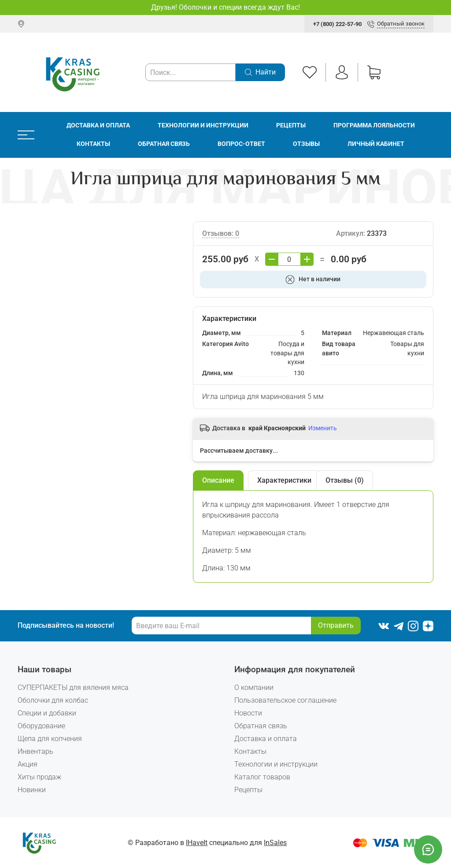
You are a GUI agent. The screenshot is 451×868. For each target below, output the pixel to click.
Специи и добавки (47, 713)
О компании (254, 687)
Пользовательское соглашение (285, 700)
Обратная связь (164, 144)
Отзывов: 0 (221, 233)
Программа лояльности (374, 125)
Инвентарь (35, 751)
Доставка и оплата (98, 125)
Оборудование (41, 726)
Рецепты (291, 125)
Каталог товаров (262, 777)
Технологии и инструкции (203, 125)
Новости (248, 713)
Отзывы (306, 144)
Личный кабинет (376, 144)
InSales (275, 843)
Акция (28, 764)
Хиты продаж (39, 777)
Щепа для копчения (50, 739)
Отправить (336, 625)
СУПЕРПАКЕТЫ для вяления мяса (73, 687)
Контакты (93, 144)
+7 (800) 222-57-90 (337, 24)
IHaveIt (197, 843)
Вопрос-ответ (241, 144)
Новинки (32, 790)
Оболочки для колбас (53, 700)
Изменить (323, 428)
